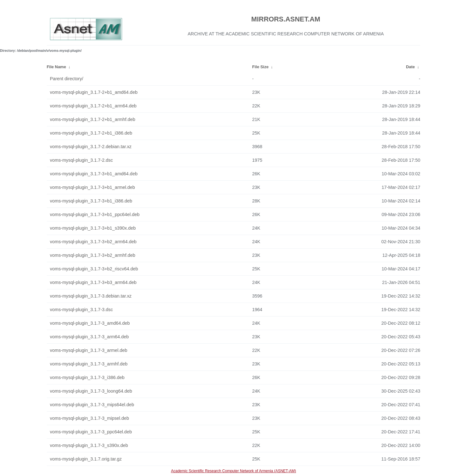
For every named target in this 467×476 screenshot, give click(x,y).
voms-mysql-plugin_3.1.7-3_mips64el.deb (92, 405)
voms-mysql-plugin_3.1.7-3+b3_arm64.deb (93, 282)
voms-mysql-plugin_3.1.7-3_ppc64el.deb (91, 432)
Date (410, 67)
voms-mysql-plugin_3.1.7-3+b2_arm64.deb (93, 242)
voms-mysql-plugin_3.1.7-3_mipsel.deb (89, 418)
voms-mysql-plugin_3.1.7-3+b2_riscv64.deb (94, 269)
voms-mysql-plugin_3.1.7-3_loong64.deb (91, 391)
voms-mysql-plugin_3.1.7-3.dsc (81, 310)
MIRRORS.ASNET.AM (286, 19)
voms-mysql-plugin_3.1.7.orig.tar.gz (86, 459)
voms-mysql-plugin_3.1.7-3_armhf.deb (89, 364)
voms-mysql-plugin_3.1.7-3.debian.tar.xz (91, 296)
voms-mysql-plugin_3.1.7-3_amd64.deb (90, 323)
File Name (56, 67)
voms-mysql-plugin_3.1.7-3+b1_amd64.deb (94, 174)
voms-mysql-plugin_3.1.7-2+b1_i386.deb (91, 133)
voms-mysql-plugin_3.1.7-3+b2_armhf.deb (93, 255)
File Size (261, 67)
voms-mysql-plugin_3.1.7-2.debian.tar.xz (91, 147)
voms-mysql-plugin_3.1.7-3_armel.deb (89, 350)
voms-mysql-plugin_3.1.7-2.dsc (81, 160)
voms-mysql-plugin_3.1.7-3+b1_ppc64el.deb (95, 214)
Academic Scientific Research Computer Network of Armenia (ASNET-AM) (233, 471)
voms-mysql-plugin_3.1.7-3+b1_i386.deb (91, 201)
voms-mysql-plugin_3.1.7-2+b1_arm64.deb (93, 106)
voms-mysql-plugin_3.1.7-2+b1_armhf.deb (93, 119)
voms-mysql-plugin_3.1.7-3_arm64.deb (89, 337)
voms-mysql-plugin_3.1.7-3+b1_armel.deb (92, 187)
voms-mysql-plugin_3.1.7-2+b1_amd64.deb (94, 92)
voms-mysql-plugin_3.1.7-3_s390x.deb (89, 445)
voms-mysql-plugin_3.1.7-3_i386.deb (87, 377)
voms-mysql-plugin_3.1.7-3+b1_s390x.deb (93, 228)
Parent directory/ (67, 79)
